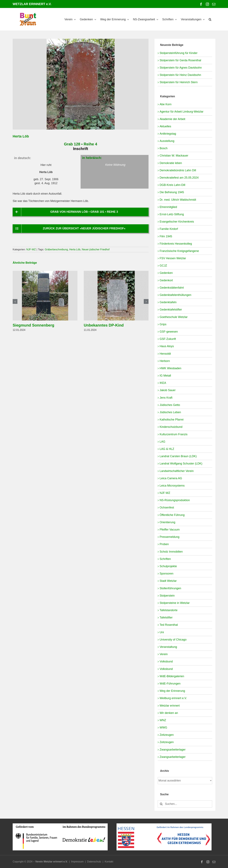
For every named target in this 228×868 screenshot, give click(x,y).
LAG (162, 442)
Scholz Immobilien (171, 552)
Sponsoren (166, 574)
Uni (162, 632)
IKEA (163, 383)
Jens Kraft (166, 398)
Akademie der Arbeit (172, 119)
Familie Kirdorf (169, 229)
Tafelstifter (166, 618)
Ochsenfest (167, 507)
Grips (163, 324)
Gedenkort (166, 280)
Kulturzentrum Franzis (174, 434)
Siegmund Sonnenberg (33, 325)
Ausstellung (167, 141)
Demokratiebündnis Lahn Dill (178, 170)
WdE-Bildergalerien (172, 676)
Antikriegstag (168, 134)
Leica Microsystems (172, 486)
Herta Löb (75, 249)
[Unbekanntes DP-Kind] (116, 272)
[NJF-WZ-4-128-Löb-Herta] (81, 84)
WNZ (163, 720)
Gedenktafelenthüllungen (175, 295)
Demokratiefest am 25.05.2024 (179, 178)
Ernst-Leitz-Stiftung (172, 214)
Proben (164, 544)
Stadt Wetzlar (168, 581)
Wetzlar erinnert (170, 706)
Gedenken (166, 273)
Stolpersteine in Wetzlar (175, 603)
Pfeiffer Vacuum (170, 530)
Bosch (164, 148)
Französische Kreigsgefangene (179, 251)
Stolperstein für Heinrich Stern (179, 82)
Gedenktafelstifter (171, 310)
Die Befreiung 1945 (172, 192)
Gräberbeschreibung (56, 249)
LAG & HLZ (167, 449)
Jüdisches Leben (170, 412)
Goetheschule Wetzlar (174, 317)
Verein (164, 654)
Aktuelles (165, 126)
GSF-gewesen (169, 332)
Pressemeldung (169, 537)
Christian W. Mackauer (174, 156)
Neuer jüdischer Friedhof (96, 249)
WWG (163, 728)
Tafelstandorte (169, 610)
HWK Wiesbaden (170, 368)
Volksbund (166, 661)
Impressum (77, 862)
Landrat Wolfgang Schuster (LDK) (181, 464)
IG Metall (165, 376)
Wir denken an (169, 713)
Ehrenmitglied (168, 207)
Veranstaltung (168, 647)
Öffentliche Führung (172, 515)
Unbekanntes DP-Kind (104, 325)
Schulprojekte (168, 566)
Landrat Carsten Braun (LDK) (178, 456)
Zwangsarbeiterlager (173, 750)
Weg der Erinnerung (172, 691)
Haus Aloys (167, 346)
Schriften (165, 559)
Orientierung (167, 522)
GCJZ (163, 266)
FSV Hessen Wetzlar (173, 258)
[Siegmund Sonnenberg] (45, 272)
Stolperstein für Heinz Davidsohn (180, 75)
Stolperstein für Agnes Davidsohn (181, 68)
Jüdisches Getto (170, 405)
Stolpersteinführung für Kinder (179, 53)
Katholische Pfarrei (172, 420)
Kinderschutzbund (171, 427)
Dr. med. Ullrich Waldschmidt (178, 200)
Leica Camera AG (171, 478)
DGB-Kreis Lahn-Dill (172, 185)
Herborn (165, 361)
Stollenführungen (170, 588)
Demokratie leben (171, 163)
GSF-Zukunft (168, 339)
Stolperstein (167, 596)
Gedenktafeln (168, 302)
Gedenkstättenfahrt (172, 288)
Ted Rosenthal (169, 625)
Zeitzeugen (167, 735)
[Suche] (161, 804)
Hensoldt (165, 354)
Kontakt (109, 862)
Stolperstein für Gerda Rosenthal (180, 60)
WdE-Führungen (170, 684)
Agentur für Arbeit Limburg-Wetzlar (182, 112)
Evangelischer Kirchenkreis (177, 222)
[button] (210, 19)
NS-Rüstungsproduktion (175, 500)
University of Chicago (173, 640)
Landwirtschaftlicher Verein (177, 471)
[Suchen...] (185, 804)
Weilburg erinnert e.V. (173, 698)
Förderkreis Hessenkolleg (176, 244)
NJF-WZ (31, 249)
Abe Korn (166, 104)
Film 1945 (166, 236)
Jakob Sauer (168, 390)
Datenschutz (94, 862)
